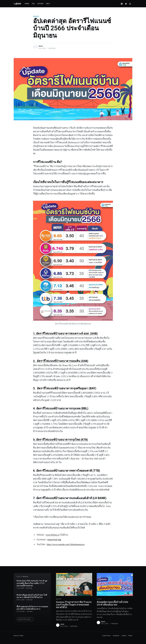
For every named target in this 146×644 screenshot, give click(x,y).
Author (40, 4)
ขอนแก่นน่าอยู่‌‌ (55, 540)
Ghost (130, 636)
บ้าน (86, 174)
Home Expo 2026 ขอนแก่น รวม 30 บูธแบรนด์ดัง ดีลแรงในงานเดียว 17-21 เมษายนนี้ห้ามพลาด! (32, 582)
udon (62, 624)
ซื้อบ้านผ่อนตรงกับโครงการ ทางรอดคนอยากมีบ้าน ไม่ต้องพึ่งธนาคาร (32, 607)
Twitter (124, 636)
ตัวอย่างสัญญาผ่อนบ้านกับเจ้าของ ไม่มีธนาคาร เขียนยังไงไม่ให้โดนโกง (32, 595)
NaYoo (16, 636)
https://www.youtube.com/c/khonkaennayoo (67, 544)
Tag (33, 4)
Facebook (116, 636)
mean (41, 46)
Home (27, 4)
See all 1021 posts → (25, 618)
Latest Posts (106, 636)
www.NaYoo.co (53, 535)
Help (48, 4)
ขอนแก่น (36, 16)
